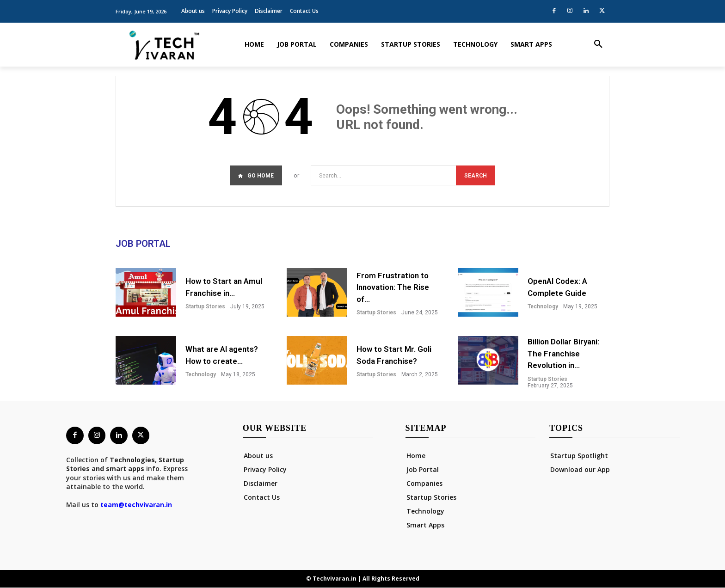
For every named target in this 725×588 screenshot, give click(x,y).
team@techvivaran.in (136, 505)
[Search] (476, 175)
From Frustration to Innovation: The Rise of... (393, 287)
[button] (598, 44)
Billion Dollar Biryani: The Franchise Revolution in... (563, 354)
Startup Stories (205, 307)
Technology (543, 307)
